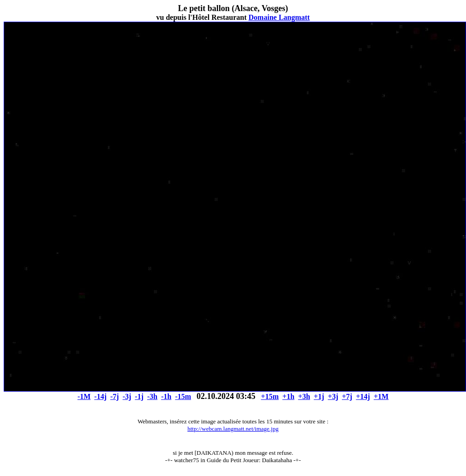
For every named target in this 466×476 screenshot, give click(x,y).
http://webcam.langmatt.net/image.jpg (233, 429)
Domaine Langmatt (279, 17)
